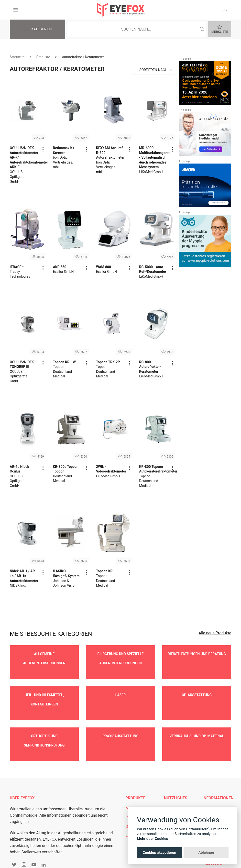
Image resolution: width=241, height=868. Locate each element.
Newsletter (173, 796)
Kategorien (37, 30)
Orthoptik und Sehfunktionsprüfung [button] (44, 726)
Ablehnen (206, 853)
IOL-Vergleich (137, 796)
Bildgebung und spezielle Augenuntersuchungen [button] (121, 659)
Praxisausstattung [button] (120, 721)
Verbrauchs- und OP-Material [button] (197, 721)
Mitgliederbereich (179, 787)
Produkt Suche (138, 787)
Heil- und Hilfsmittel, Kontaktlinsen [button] (44, 692)
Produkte (43, 57)
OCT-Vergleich (137, 805)
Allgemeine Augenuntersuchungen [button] (44, 659)
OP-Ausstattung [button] (197, 688)
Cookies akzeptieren (159, 853)
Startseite (17, 57)
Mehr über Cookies (153, 839)
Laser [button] (121, 688)
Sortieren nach (153, 70)
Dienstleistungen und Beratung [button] (197, 654)
